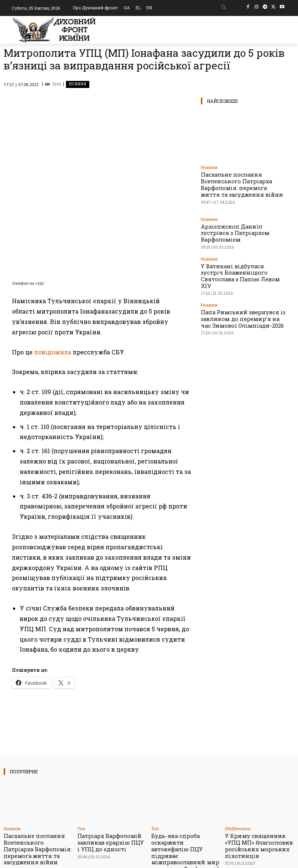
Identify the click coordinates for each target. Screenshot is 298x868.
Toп (81, 768)
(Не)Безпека (238, 768)
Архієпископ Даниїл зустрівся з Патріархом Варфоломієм (236, 225)
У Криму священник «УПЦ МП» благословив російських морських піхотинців (258, 784)
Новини (78, 84)
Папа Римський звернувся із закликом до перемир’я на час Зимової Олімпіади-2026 (243, 292)
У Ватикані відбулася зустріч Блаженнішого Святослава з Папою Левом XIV (239, 257)
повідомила (53, 291)
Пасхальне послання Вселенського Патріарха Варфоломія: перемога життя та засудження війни (241, 183)
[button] (224, 8)
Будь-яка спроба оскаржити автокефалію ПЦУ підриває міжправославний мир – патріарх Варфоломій (182, 786)
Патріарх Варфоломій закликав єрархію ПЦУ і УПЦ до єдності (108, 781)
